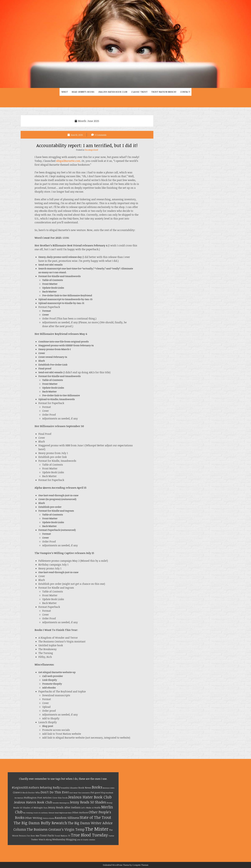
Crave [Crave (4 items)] (16, 792)
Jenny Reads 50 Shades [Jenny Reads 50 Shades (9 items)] (88, 802)
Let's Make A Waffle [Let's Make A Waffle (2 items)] (91, 808)
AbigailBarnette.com (68, 161)
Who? (65, 92)
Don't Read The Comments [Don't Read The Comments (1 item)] (80, 793)
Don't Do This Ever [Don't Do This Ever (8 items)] (55, 792)
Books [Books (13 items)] (97, 787)
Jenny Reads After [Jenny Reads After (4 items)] (59, 807)
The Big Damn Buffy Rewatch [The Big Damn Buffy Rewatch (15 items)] (40, 823)
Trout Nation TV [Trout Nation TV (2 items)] (62, 836)
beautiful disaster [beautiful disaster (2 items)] (69, 788)
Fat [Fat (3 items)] (92, 792)
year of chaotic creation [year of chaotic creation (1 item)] (86, 840)
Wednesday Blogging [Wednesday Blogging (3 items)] (64, 839)
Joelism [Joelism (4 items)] (76, 807)
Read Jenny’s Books (83, 92)
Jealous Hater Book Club (113, 92)
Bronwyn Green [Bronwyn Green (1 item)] (109, 788)
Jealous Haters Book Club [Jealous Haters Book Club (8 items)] (33, 802)
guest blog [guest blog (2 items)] (100, 793)
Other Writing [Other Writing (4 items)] (34, 818)
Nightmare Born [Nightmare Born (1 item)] (65, 813)
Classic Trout (139, 92)
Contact (185, 92)
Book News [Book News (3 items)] (85, 788)
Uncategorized (91, 150)
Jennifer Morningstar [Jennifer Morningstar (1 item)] (61, 803)
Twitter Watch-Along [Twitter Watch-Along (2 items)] (41, 839)
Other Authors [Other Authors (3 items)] (80, 812)
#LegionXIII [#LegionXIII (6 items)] (20, 787)
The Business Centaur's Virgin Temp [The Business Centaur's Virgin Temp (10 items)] (56, 829)
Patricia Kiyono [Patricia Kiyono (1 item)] (49, 818)
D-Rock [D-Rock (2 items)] (24, 793)
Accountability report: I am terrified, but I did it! (87, 145)
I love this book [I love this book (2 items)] (60, 798)
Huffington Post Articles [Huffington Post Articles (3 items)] (38, 798)
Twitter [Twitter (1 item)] (111, 836)
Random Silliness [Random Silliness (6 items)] (67, 818)
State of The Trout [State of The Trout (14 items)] (95, 817)
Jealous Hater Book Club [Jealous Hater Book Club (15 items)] (90, 797)
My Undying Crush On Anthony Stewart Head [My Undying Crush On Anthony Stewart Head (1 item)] (41, 813)
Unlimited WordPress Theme (116, 865)
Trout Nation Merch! (164, 92)
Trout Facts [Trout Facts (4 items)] (47, 835)
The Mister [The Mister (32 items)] (97, 829)
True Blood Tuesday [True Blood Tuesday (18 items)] (89, 835)
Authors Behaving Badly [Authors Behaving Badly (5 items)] (44, 787)
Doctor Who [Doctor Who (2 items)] (34, 793)
